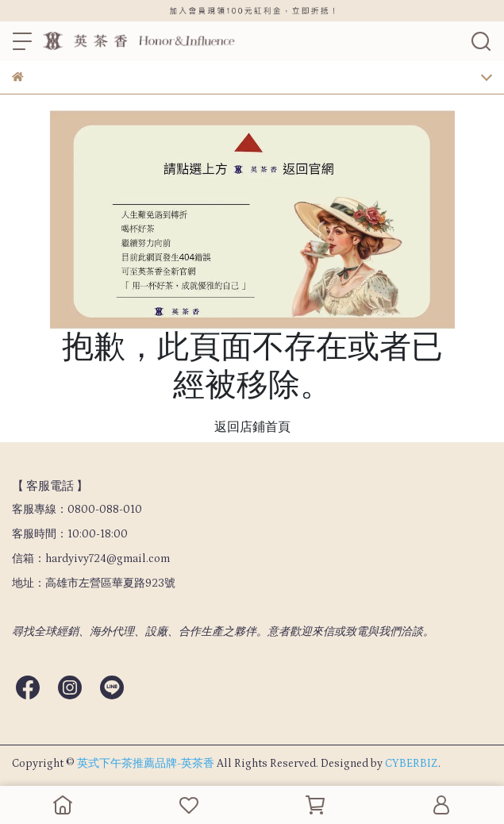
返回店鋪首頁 (252, 427)
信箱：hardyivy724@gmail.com (91, 559)
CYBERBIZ (412, 764)
